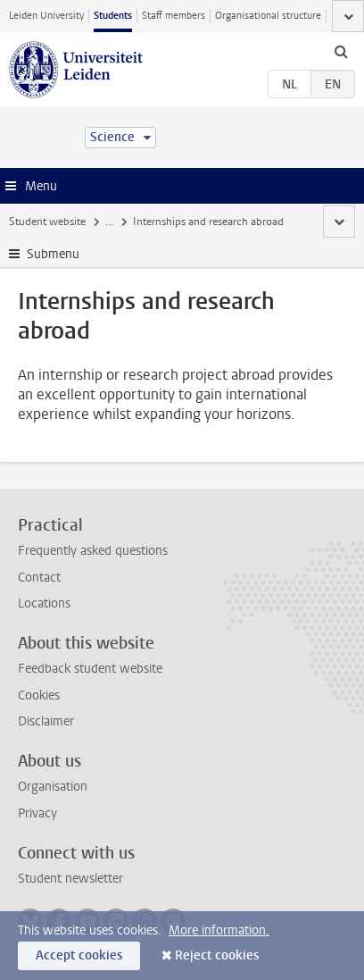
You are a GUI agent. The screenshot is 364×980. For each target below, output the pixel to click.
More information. (219, 930)
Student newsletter (70, 879)
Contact (39, 578)
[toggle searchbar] (341, 51)
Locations (44, 603)
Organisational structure (268, 16)
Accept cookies (79, 955)
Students (113, 16)
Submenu (53, 254)
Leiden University (46, 16)
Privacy (37, 813)
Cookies (39, 695)
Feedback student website (90, 669)
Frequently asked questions (93, 551)
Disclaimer (46, 721)
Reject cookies (217, 955)
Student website (47, 222)
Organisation (53, 787)
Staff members (174, 16)
